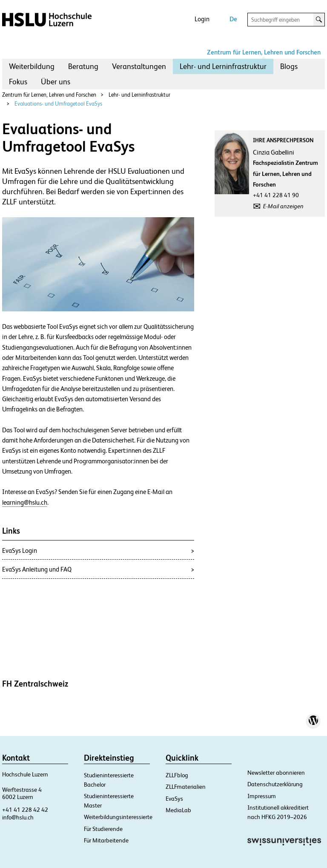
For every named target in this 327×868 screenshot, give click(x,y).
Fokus (18, 82)
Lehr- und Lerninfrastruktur (223, 66)
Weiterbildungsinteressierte (118, 817)
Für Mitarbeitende (106, 840)
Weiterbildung (32, 66)
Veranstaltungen (139, 66)
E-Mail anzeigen (283, 206)
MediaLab (178, 810)
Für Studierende (103, 829)
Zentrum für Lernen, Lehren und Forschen (264, 52)
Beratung (83, 66)
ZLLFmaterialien (186, 787)
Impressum (262, 796)
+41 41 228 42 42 (25, 810)
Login (202, 19)
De (233, 19)
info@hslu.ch (18, 817)
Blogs (289, 66)
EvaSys (174, 799)
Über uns (56, 82)
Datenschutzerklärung (275, 784)
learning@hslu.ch (25, 503)
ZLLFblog (177, 775)
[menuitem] (32, 66)
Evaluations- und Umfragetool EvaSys (58, 104)
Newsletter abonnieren (276, 773)
